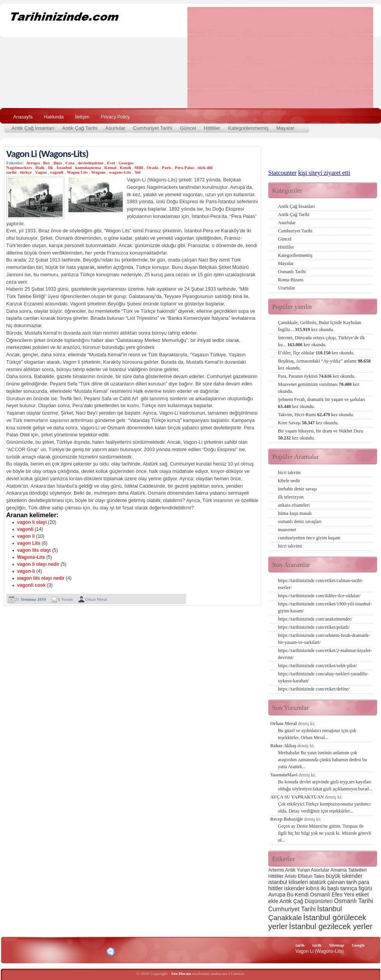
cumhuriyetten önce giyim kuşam (309, 538)
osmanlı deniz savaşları (300, 521)
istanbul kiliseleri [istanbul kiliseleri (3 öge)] (288, 882)
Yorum (65, 599)
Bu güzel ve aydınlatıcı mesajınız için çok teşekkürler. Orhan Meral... (317, 734)
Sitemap (337, 945)
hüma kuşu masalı (295, 513)
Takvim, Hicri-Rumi (316, 415)
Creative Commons (14, 951)
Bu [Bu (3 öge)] (290, 895)
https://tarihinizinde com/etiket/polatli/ (314, 627)
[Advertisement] (247, 58)
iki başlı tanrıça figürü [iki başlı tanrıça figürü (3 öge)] (347, 888)
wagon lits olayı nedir (41, 578)
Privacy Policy (115, 117)
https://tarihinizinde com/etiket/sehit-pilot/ (317, 666)
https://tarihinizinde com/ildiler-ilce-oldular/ (319, 596)
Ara (365, 116)
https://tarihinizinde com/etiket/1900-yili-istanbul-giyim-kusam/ (325, 607)
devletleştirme (91, 163)
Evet (111, 163)
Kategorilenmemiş (248, 128)
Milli (139, 167)
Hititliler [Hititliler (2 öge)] (276, 876)
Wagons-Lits (31, 557)
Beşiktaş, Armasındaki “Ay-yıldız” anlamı (324, 364)
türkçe (26, 172)
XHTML (47, 951)
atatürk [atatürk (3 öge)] (318, 882)
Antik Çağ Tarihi (80, 128)
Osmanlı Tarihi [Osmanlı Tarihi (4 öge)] (353, 901)
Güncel (188, 128)
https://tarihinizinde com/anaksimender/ (315, 619)
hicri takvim (289, 473)
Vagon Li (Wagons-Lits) (47, 154)
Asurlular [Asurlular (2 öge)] (320, 870)
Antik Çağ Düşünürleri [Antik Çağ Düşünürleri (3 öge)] (306, 901)
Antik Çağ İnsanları (33, 128)
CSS (74, 951)
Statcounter (282, 173)
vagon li (26, 536)
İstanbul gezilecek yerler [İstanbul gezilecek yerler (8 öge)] (331, 926)
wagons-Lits (120, 172)
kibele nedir (289, 481)
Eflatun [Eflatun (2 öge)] (305, 876)
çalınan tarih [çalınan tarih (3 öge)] (342, 882)
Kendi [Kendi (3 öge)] (302, 895)
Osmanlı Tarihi (292, 272)
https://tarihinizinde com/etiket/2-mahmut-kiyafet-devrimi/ (325, 654)
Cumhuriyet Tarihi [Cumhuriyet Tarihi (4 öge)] (292, 909)
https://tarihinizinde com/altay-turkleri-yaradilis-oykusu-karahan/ (323, 677)
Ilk (50, 167)
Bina (58, 163)
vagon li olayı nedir (38, 564)
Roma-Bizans (291, 280)
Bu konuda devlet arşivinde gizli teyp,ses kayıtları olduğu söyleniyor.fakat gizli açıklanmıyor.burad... (325, 785)
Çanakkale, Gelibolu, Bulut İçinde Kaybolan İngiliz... (320, 326)
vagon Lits (29, 543)
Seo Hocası (181, 973)
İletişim (82, 117)
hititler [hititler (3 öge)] (275, 888)
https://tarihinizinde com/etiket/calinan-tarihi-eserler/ (321, 584)
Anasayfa (23, 117)
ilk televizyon (291, 497)
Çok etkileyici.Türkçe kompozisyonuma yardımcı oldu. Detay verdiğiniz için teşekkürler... (324, 807)
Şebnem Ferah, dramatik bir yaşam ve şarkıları (322, 403)
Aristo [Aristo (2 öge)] (291, 876)
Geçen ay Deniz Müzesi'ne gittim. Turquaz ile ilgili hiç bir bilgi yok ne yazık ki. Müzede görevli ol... (325, 833)
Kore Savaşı (308, 423)
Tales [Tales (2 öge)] (319, 876)
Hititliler (212, 128)
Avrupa (33, 163)
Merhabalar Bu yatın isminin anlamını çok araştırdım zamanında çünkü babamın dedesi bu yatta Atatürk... (322, 760)
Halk (40, 167)
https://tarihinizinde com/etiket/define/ (314, 689)
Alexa (26, 952)
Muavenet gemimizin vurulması (319, 388)
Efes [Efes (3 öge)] (337, 895)
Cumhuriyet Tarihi (153, 128)
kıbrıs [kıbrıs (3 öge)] (313, 888)
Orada (153, 167)
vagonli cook (31, 585)
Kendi (125, 167)
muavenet (287, 530)
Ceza (70, 163)
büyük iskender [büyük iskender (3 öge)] (344, 876)
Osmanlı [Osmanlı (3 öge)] (320, 895)
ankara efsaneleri (294, 505)
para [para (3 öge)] (364, 882)
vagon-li (26, 571)
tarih (300, 945)
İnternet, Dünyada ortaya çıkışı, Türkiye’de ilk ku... (321, 341)
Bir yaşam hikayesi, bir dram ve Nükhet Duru (321, 434)
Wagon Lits (77, 172)
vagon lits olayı (34, 550)
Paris (166, 167)
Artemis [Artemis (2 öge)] (276, 870)
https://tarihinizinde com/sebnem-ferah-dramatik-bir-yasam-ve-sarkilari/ (324, 639)
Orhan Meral (96, 599)
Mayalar (285, 128)
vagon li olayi (32, 522)
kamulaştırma (88, 167)
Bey (47, 163)
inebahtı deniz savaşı (297, 489)
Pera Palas (184, 167)
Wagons (98, 172)
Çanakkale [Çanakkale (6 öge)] (285, 918)
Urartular (287, 288)
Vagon (41, 172)
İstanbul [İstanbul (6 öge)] (329, 909)
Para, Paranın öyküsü (317, 376)
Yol (137, 172)
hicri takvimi (290, 546)
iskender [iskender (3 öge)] (294, 888)
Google (358, 945)
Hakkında (54, 117)
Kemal (110, 167)
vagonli (57, 172)
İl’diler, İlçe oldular (316, 353)
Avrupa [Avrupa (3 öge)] (277, 895)
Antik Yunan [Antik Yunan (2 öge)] (297, 870)
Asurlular (115, 128)
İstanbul (64, 167)
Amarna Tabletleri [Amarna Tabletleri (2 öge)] (349, 870)
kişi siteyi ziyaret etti (324, 173)
